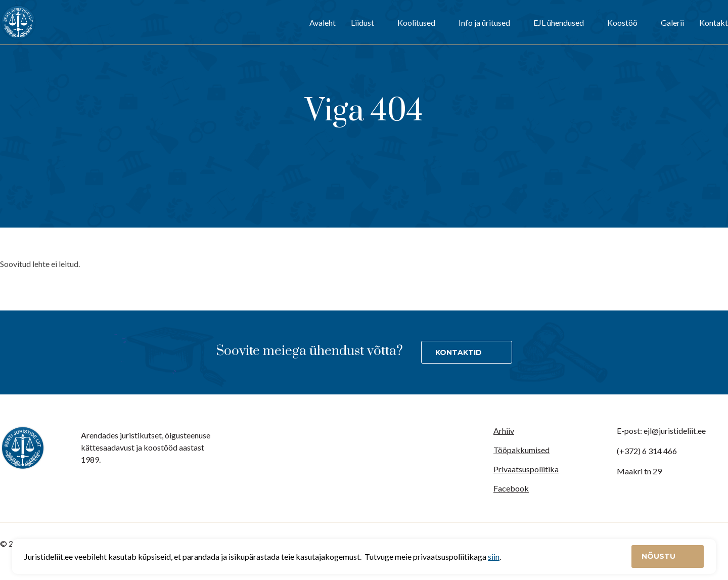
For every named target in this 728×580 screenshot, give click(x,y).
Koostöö (622, 23)
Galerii (672, 23)
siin (494, 556)
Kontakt (714, 23)
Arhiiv (504, 431)
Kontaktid (459, 352)
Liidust (362, 23)
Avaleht (323, 23)
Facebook (511, 488)
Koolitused (416, 23)
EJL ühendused (559, 23)
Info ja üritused (484, 23)
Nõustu (659, 556)
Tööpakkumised (521, 450)
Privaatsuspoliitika (526, 469)
